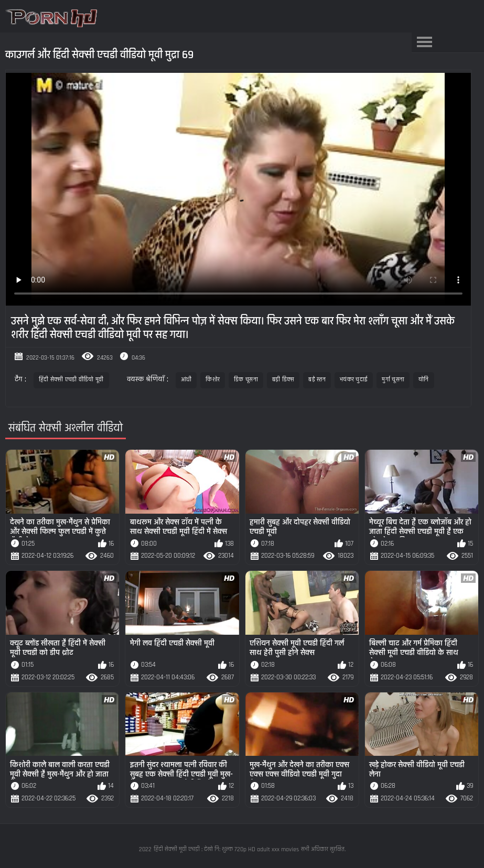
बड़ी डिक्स (283, 380)
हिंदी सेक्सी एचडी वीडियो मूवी (71, 380)
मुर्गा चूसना (393, 380)
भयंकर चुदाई (354, 380)
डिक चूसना (246, 380)
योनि (424, 380)
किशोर (213, 380)
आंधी (186, 380)
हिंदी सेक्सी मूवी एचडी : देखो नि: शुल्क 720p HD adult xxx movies (226, 849)
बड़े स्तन (317, 380)
